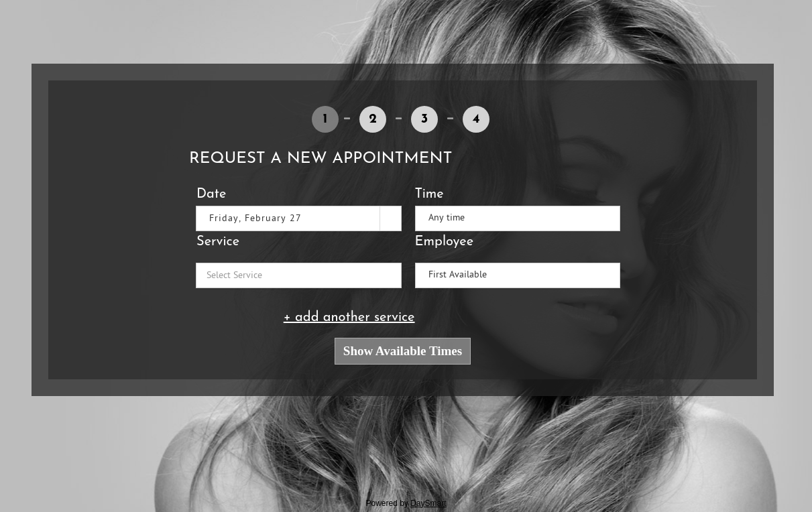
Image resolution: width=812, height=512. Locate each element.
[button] (390, 218)
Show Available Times (403, 351)
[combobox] (288, 218)
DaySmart (428, 503)
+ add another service (349, 318)
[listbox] (518, 218)
